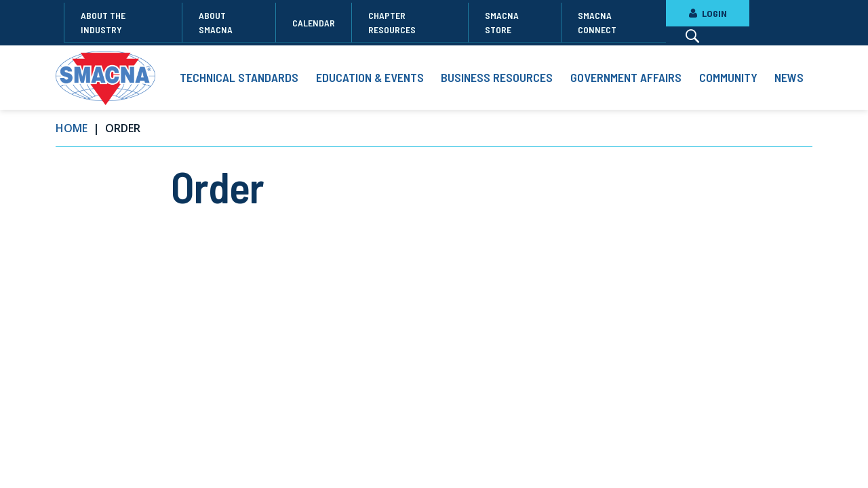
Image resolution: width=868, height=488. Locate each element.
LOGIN (708, 13)
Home (72, 128)
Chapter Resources (392, 22)
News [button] (789, 77)
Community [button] (728, 77)
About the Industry (103, 22)
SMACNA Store (502, 22)
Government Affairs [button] (626, 77)
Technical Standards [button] (239, 77)
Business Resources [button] (497, 77)
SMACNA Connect (597, 22)
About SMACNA (216, 22)
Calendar (314, 23)
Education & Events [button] (370, 77)
